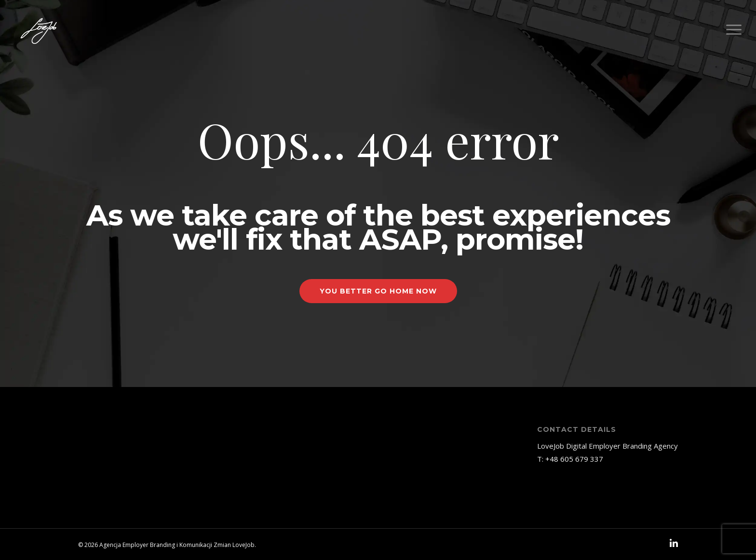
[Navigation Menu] (734, 30)
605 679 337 (582, 459)
